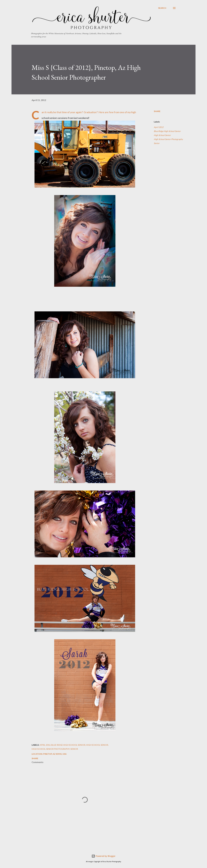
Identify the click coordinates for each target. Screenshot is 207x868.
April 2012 (159, 127)
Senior (157, 143)
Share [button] (157, 111)
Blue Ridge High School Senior (167, 131)
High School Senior (162, 135)
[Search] (162, 8)
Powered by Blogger (103, 856)
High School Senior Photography (168, 139)
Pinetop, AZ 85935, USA (55, 754)
